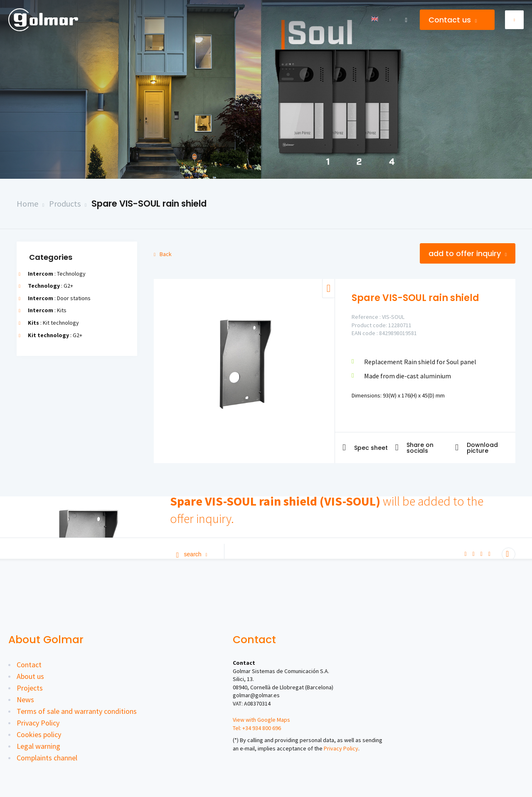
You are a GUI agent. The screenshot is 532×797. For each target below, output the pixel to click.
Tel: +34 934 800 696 (257, 728)
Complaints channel (47, 758)
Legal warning (38, 746)
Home (27, 204)
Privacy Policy (38, 723)
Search (192, 554)
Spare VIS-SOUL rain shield (149, 204)
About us (30, 676)
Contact (29, 665)
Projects (30, 688)
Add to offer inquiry (468, 253)
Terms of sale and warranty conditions (77, 711)
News (25, 700)
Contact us (453, 20)
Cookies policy (39, 734)
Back (163, 254)
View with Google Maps (261, 720)
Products (65, 204)
